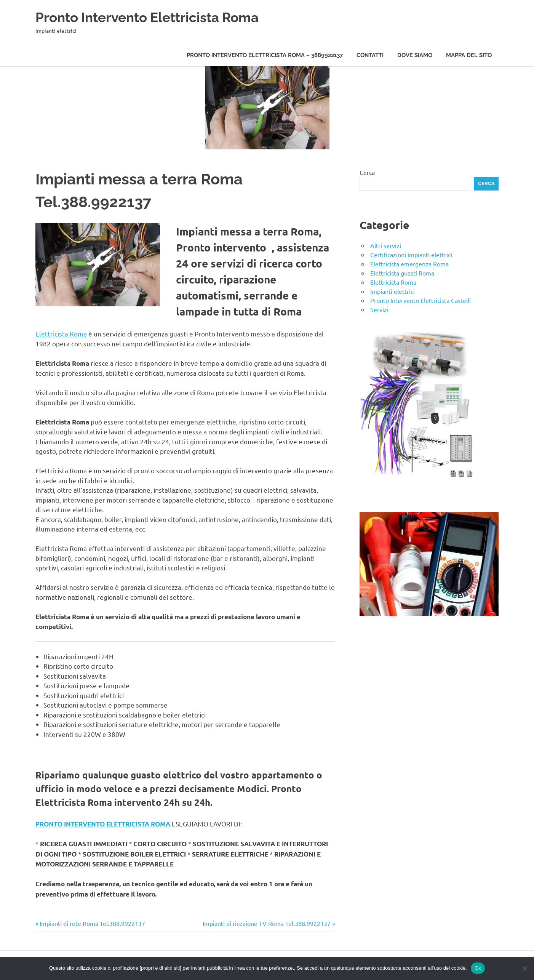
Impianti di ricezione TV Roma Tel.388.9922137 (267, 923)
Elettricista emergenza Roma (409, 264)
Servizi (379, 309)
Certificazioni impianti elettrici (411, 255)
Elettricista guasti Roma (402, 273)
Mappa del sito (469, 55)
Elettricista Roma (61, 334)
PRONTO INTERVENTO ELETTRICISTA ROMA (103, 824)
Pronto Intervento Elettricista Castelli (420, 300)
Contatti (370, 55)
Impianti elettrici (393, 291)
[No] (524, 968)
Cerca (367, 172)
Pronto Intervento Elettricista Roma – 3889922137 (265, 55)
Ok (478, 968)
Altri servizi (386, 245)
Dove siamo (415, 55)
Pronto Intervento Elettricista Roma (158, 17)
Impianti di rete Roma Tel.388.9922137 (92, 923)
